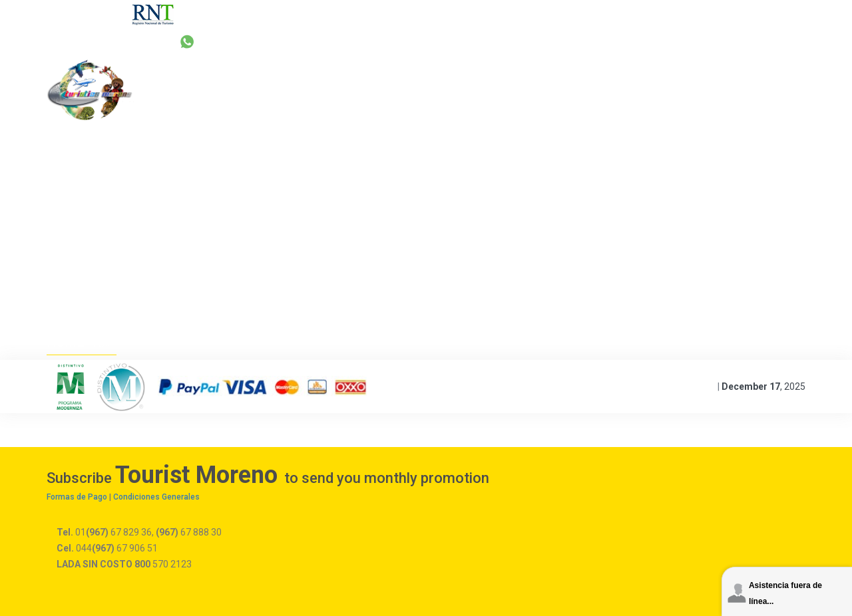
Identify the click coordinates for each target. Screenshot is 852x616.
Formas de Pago (77, 496)
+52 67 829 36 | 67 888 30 (336, 41)
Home (66, 342)
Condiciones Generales (156, 496)
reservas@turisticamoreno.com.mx (510, 41)
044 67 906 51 (652, 41)
